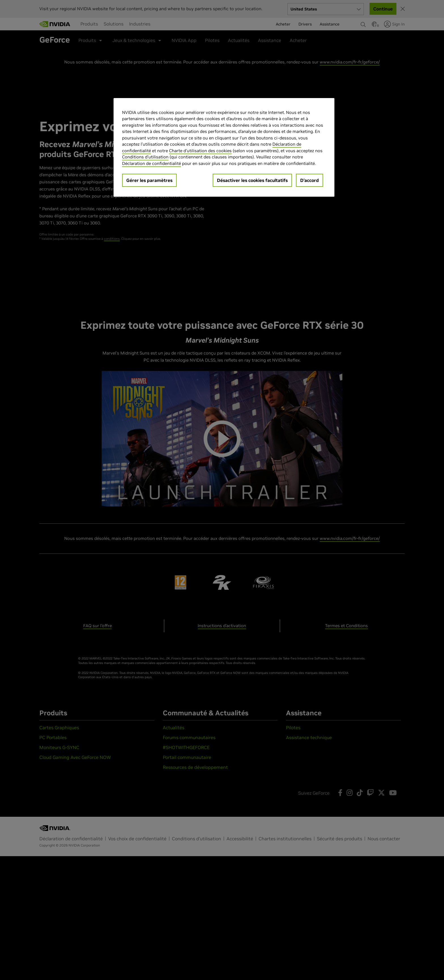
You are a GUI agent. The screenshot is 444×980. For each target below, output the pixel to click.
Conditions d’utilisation (145, 157)
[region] (224, 148)
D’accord (309, 180)
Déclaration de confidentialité (151, 163)
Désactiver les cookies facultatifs (252, 180)
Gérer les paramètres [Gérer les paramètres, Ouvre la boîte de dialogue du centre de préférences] (149, 180)
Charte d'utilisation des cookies (200, 151)
